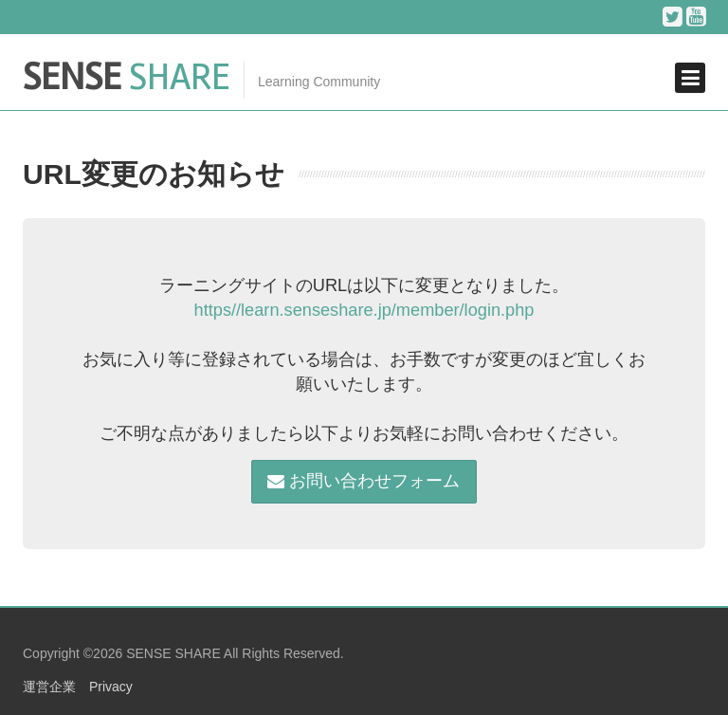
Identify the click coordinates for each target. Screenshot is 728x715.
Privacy (111, 687)
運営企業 (49, 687)
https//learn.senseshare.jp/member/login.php (364, 310)
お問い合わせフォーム (364, 481)
